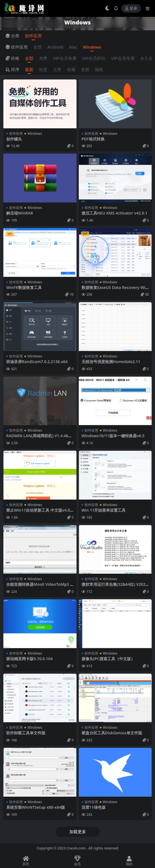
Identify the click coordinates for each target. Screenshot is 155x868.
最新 (29, 69)
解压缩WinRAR (20, 213)
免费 (43, 58)
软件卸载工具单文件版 (26, 733)
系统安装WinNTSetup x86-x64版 (36, 807)
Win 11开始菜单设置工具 (104, 510)
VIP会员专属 (123, 58)
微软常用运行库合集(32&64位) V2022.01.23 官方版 (115, 587)
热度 (43, 69)
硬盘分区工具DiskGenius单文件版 (112, 733)
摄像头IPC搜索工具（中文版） (108, 659)
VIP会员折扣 (94, 58)
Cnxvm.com (76, 848)
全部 (38, 47)
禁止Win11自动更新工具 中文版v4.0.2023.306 (40, 512)
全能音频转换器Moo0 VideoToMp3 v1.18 (39, 587)
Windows (92, 47)
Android (55, 47)
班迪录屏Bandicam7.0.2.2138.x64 (37, 362)
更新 (85, 69)
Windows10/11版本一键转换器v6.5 (113, 436)
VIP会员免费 (65, 58)
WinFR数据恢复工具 (24, 287)
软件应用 (33, 36)
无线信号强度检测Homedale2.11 (111, 362)
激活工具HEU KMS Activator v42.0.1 (114, 213)
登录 (131, 9)
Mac (73, 47)
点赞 (57, 69)
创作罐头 (14, 139)
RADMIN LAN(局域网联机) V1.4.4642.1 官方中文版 (38, 438)
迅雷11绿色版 (94, 807)
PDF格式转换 (93, 139)
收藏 (71, 69)
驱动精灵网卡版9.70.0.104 (29, 659)
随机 (99, 69)
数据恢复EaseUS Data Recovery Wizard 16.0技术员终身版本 (114, 290)
